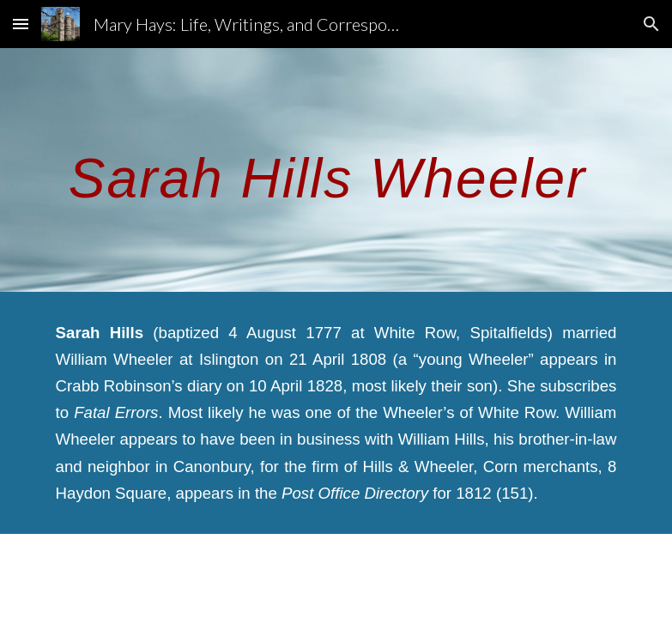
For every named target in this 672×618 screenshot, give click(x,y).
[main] (336, 170)
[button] (21, 24)
